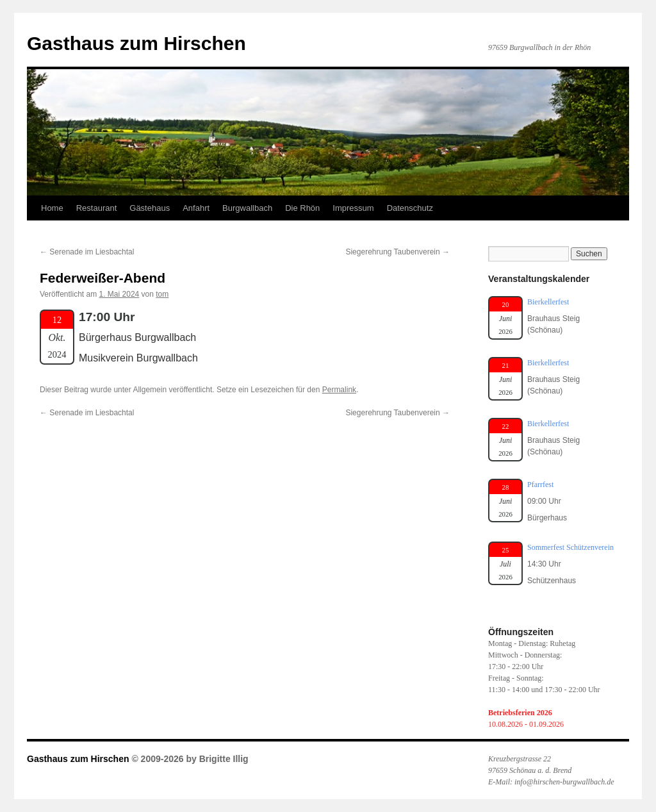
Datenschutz (410, 208)
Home (52, 208)
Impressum (353, 208)
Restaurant (97, 208)
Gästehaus (150, 208)
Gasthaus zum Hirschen (136, 43)
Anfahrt (196, 208)
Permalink (339, 390)
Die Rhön (302, 208)
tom (162, 294)
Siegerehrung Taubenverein (398, 252)
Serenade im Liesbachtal (87, 252)
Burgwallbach (247, 208)
